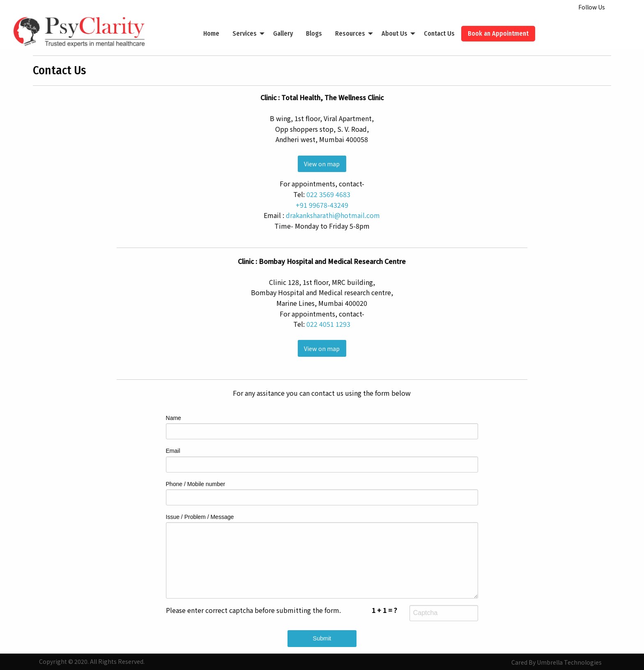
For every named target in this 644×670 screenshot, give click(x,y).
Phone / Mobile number (322, 493)
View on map (322, 164)
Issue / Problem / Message (322, 556)
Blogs (314, 33)
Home (211, 33)
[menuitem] (211, 34)
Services (245, 33)
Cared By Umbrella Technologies (557, 662)
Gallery (283, 33)
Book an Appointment (498, 33)
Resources (350, 33)
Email (322, 460)
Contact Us (439, 33)
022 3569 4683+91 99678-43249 (323, 200)
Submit (322, 638)
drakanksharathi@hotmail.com (333, 215)
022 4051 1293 (328, 324)
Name (322, 427)
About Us (394, 33)
